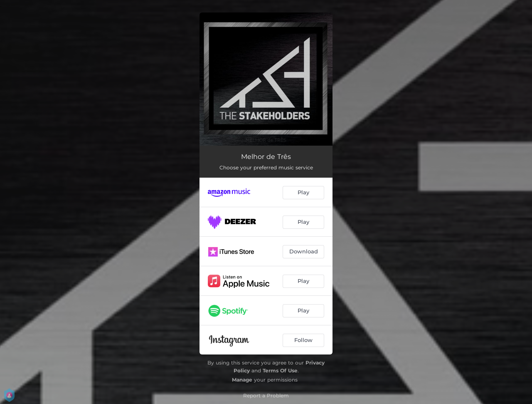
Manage (242, 380)
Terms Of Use (280, 371)
